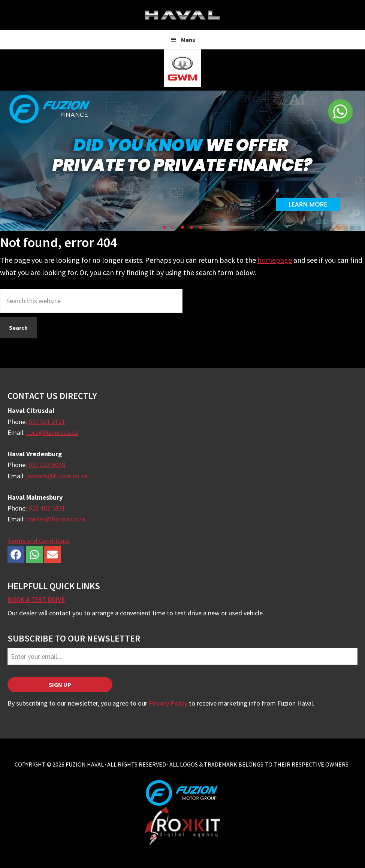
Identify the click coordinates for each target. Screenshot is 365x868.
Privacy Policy (168, 703)
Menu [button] (188, 40)
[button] (165, 227)
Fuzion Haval (182, 15)
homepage (275, 260)
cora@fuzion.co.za (52, 433)
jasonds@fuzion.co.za (57, 476)
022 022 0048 (47, 465)
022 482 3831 (47, 508)
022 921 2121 (47, 422)
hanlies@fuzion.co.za (56, 519)
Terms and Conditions (38, 541)
